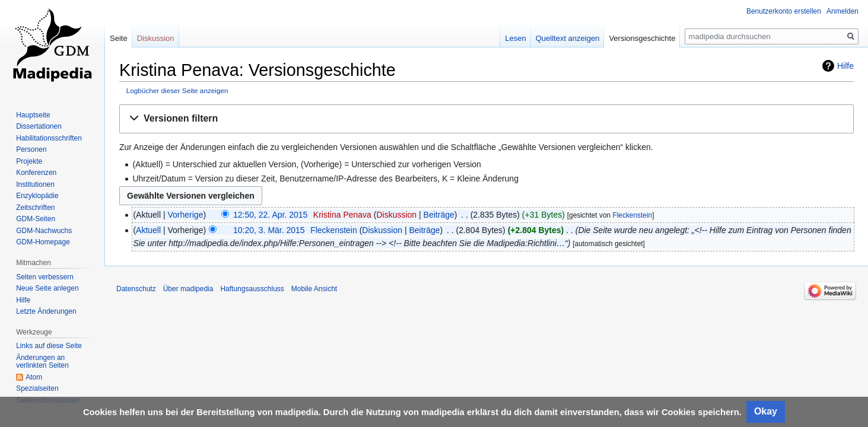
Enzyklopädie (37, 196)
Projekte (29, 161)
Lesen (515, 38)
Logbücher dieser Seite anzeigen (177, 90)
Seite (119, 38)
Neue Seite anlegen (47, 288)
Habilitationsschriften (49, 138)
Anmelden (842, 11)
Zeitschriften (35, 208)
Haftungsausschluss (252, 289)
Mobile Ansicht (314, 289)
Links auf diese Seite (49, 346)
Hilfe (845, 66)
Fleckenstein (632, 215)
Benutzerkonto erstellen (784, 11)
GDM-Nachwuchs (44, 231)
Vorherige (186, 215)
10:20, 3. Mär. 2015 (269, 230)
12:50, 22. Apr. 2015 (270, 215)
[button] (487, 119)
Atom (34, 377)
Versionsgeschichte (642, 38)
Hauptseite (33, 115)
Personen (31, 149)
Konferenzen (36, 173)
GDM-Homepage (43, 242)
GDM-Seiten (36, 219)
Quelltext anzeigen (568, 38)
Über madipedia (188, 289)
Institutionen (35, 184)
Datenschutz (136, 289)
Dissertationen (39, 126)
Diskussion (396, 215)
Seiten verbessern (45, 277)
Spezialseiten (37, 388)
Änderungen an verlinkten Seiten (42, 362)
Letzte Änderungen (46, 311)
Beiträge (439, 215)
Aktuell (148, 230)
